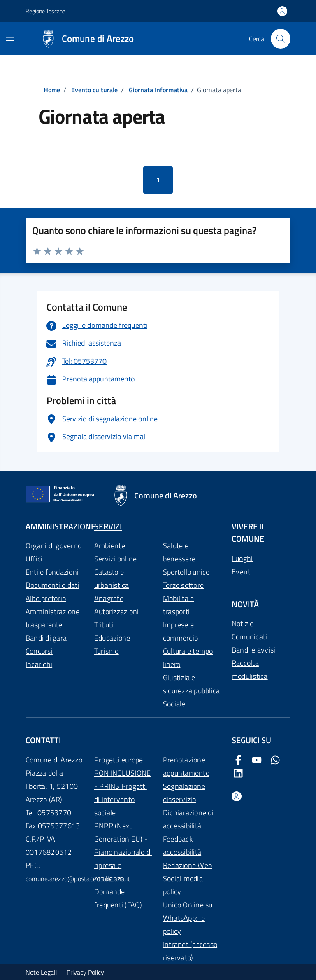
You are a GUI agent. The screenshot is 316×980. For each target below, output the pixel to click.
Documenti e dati (52, 585)
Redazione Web (187, 865)
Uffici (34, 559)
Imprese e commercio (180, 631)
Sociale (174, 704)
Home (52, 90)
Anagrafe (109, 598)
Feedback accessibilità (182, 846)
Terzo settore (183, 585)
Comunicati (249, 637)
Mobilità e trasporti (178, 605)
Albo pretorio (46, 598)
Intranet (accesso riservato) (190, 951)
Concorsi (39, 651)
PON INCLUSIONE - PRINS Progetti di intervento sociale (122, 793)
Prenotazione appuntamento (186, 766)
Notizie (243, 623)
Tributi (104, 625)
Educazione (112, 638)
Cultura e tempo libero (188, 658)
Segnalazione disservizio (184, 793)
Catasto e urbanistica (112, 579)
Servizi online (115, 559)
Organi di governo (53, 546)
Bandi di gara (46, 638)
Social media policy (183, 885)
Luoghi (242, 558)
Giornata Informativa (158, 90)
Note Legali (41, 972)
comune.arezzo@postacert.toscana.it (78, 879)
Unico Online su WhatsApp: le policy (188, 918)
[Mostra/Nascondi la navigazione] (10, 38)
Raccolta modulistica (250, 670)
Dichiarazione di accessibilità (188, 819)
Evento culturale (94, 90)
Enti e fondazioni (52, 572)
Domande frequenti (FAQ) (118, 898)
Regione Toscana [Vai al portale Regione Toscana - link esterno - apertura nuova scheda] (45, 11)
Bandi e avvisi (253, 650)
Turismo (107, 651)
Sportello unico (186, 572)
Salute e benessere (179, 552)
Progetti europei (120, 760)
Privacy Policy (85, 972)
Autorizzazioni (116, 612)
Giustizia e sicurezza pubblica (191, 684)
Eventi (242, 572)
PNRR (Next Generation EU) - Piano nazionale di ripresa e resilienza (123, 852)
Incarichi (39, 664)
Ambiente (110, 546)
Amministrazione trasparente (53, 618)
